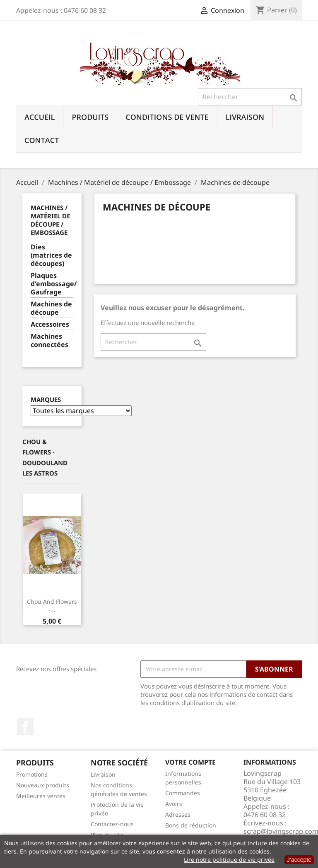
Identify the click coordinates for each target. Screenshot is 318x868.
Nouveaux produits (43, 785)
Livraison (245, 117)
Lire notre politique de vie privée (229, 860)
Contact (42, 140)
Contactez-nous (112, 824)
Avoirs (174, 804)
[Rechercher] (250, 97)
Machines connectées (49, 341)
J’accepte (299, 860)
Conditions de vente (167, 117)
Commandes (183, 793)
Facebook (25, 727)
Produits (90, 117)
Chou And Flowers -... (52, 606)
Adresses (178, 814)
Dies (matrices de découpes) (51, 255)
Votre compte (190, 762)
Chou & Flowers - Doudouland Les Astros (45, 458)
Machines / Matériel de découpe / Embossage (50, 220)
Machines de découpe (51, 308)
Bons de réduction (191, 825)
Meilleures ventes (41, 796)
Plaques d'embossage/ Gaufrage (52, 284)
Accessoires (50, 324)
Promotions (32, 774)
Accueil (40, 117)
